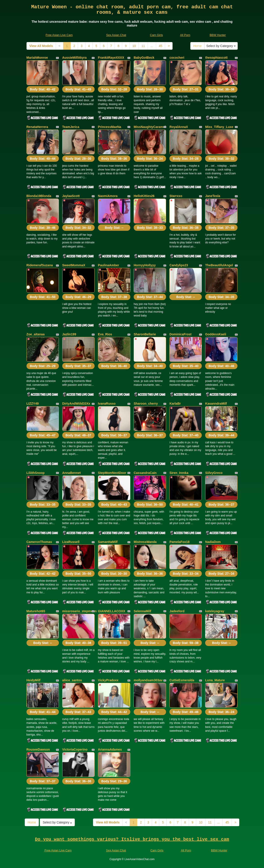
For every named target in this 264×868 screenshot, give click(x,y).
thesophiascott (216, 58)
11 (143, 46)
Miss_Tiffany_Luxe (219, 127)
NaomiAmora (108, 196)
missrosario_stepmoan (79, 611)
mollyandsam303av (148, 680)
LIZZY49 (33, 404)
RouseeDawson (38, 749)
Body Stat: (42, 89)
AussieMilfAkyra (74, 58)
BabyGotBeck (144, 58)
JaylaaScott (71, 196)
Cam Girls (156, 35)
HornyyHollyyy (145, 265)
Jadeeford (177, 611)
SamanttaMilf (108, 542)
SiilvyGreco (214, 473)
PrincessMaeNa (110, 127)
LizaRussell (71, 542)
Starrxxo (176, 196)
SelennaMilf (142, 611)
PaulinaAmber (109, 265)
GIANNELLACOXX (112, 611)
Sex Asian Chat (116, 35)
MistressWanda (145, 542)
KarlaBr (175, 404)
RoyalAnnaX (179, 127)
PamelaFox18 (180, 542)
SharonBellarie (145, 334)
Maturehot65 (36, 611)
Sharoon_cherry (146, 404)
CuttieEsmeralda (182, 680)
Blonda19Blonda (39, 196)
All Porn (185, 35)
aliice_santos (72, 680)
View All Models (41, 46)
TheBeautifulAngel (219, 265)
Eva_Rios (105, 334)
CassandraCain (145, 473)
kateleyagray (215, 611)
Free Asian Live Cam (59, 35)
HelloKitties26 (144, 196)
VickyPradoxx (108, 680)
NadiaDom (213, 542)
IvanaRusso (107, 404)
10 (134, 46)
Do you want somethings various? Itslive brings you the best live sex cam (132, 839)
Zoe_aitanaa (36, 334)
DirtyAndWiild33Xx (76, 404)
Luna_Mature (215, 680)
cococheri (177, 58)
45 (161, 46)
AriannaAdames (110, 749)
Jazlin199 (69, 334)
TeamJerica (71, 127)
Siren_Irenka (179, 473)
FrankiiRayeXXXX (111, 58)
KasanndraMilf (216, 404)
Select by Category (221, 46)
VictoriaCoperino (75, 749)
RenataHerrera (37, 127)
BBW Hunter (218, 35)
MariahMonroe (37, 58)
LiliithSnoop (36, 473)
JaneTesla (213, 196)
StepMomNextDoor (112, 473)
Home (197, 46)
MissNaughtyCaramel (150, 127)
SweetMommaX (74, 265)
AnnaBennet (71, 473)
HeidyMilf (33, 680)
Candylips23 (179, 265)
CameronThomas (39, 542)
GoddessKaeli (216, 334)
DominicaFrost (180, 334)
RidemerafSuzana (40, 265)
